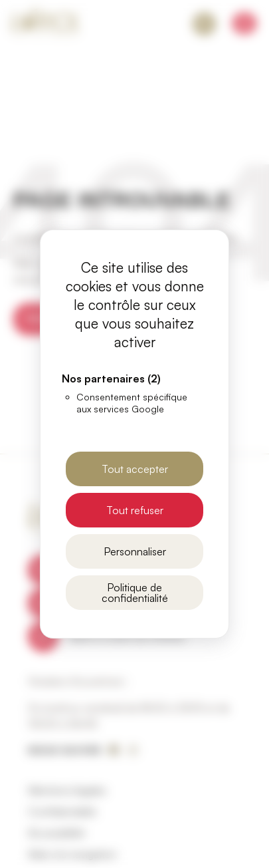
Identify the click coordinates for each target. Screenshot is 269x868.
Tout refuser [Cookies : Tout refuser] (135, 510)
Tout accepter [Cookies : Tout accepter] (135, 469)
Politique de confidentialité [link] (135, 593)
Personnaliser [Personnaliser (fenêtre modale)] (135, 551)
